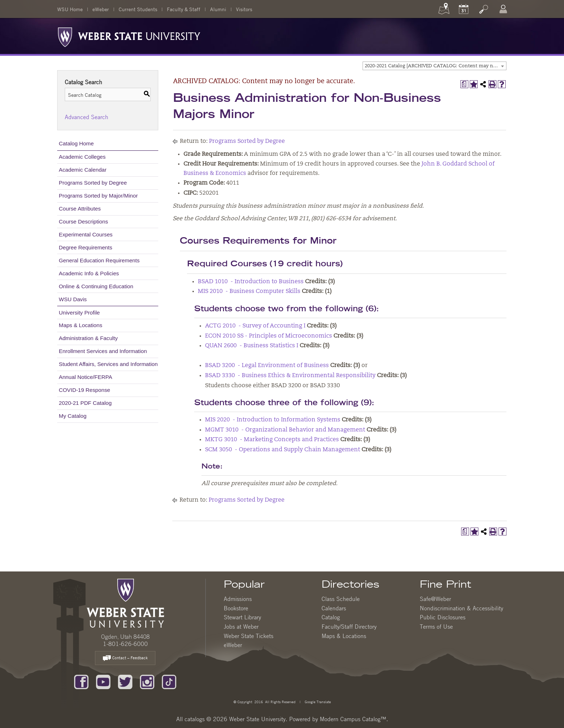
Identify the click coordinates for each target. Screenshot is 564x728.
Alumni (218, 9)
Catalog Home (76, 143)
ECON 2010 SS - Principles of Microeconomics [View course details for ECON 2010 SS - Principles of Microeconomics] (269, 336)
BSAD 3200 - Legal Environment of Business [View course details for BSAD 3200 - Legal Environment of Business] (267, 366)
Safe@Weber (435, 599)
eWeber (101, 9)
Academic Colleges (82, 157)
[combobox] (435, 66)
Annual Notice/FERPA (86, 377)
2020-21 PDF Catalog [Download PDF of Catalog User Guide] (85, 403)
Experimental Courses (86, 234)
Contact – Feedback (125, 658)
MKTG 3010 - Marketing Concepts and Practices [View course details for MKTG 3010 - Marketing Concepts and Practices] (272, 440)
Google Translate (317, 702)
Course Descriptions (84, 221)
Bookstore (236, 608)
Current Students (138, 9)
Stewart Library (242, 617)
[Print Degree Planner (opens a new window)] (464, 84)
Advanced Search (87, 117)
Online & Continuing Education (96, 286)
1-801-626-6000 (125, 644)
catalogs (195, 719)
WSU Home (70, 9)
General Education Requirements (99, 260)
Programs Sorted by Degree (93, 183)
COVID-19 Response (85, 390)
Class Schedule (341, 599)
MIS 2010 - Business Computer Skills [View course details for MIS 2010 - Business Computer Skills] (249, 291)
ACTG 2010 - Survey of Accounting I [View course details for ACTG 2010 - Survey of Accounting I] (255, 326)
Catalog (331, 617)
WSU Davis (73, 299)
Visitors (244, 9)
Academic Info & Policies (89, 273)
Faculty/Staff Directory (349, 627)
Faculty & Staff (184, 9)
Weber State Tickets (249, 636)
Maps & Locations (81, 325)
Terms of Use (436, 627)
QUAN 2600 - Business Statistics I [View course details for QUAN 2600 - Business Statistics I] (252, 346)
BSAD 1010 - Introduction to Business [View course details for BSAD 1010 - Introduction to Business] (251, 282)
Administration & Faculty (88, 338)
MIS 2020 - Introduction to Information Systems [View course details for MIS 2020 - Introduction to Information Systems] (273, 420)
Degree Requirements (86, 247)
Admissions (238, 599)
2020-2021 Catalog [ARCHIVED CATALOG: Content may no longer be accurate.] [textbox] (435, 66)
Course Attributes (80, 209)
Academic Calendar (83, 170)
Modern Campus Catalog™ (353, 719)
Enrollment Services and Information (103, 351)
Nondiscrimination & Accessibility (461, 608)
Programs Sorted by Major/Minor (98, 196)
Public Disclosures (443, 617)
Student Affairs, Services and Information (108, 364)
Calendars (334, 608)
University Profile (79, 313)
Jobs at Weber (241, 627)
